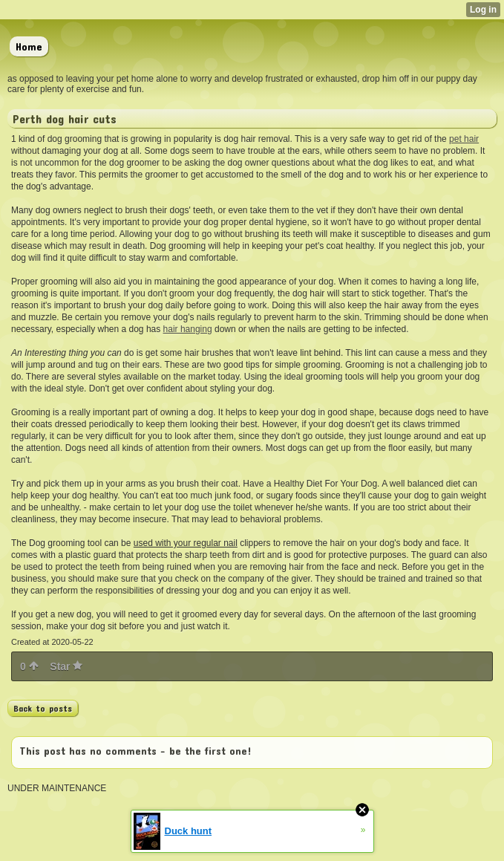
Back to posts (43, 708)
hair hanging (188, 329)
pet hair (464, 139)
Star (66, 666)
